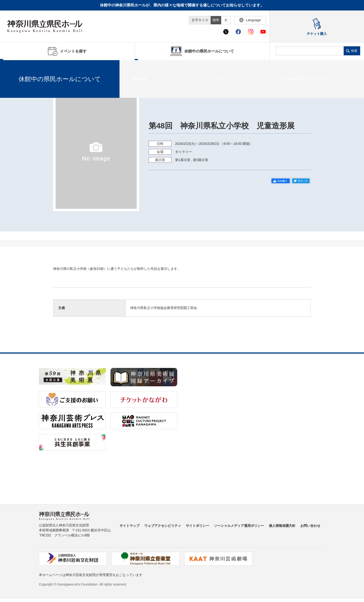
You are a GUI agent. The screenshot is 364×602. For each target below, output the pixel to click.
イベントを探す (30, 66)
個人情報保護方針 (282, 526)
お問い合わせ (310, 526)
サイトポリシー (198, 526)
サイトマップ (130, 526)
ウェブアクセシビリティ (163, 526)
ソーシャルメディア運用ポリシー (239, 526)
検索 (354, 51)
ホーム (11, 66)
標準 (216, 20)
